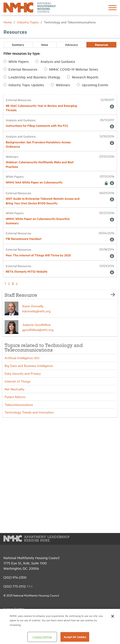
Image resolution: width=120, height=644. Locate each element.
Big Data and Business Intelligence (29, 365)
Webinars (63, 85)
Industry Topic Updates (26, 85)
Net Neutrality (14, 389)
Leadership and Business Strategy (34, 77)
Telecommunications (19, 404)
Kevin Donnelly (33, 306)
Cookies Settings (42, 637)
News (45, 44)
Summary (18, 44)
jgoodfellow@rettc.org (38, 329)
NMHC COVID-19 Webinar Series (74, 69)
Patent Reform (15, 397)
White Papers (19, 61)
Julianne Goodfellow (36, 324)
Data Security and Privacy (23, 373)
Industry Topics (28, 22)
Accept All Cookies (75, 637)
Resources (101, 44)
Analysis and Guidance (58, 61)
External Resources (23, 69)
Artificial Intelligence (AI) (22, 358)
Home (8, 22)
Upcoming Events (95, 85)
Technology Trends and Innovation (29, 412)
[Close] (113, 616)
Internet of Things (17, 381)
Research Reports (85, 77)
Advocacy (71, 44)
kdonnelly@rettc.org (36, 311)
